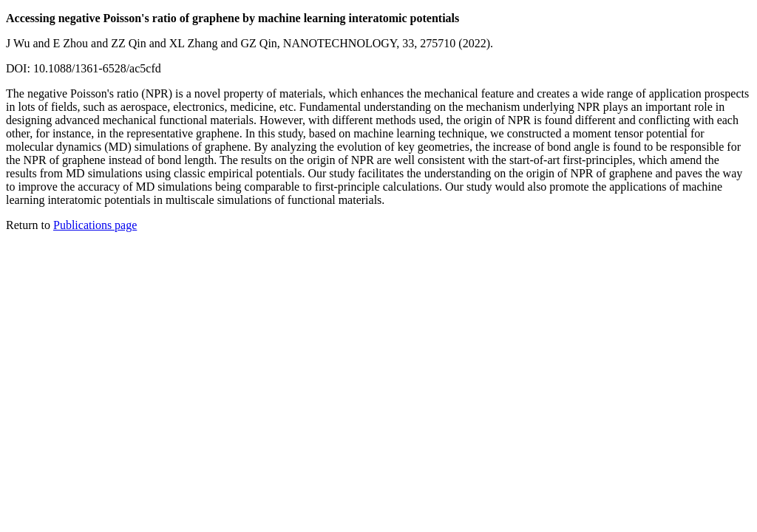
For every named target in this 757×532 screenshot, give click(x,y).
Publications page (95, 225)
